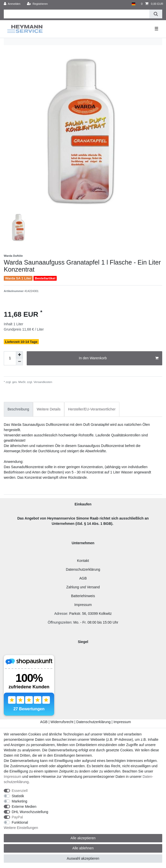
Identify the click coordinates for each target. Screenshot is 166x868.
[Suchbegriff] (77, 14)
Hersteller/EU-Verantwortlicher (92, 409)
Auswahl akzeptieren (83, 858)
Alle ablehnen (83, 848)
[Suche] (156, 14)
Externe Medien (24, 807)
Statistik (18, 796)
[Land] (133, 4)
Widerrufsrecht (62, 722)
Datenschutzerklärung (83, 569)
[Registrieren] (37, 4)
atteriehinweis (84, 596)
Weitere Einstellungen (21, 828)
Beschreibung (18, 409)
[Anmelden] (12, 4)
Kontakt (83, 561)
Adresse (61, 614)
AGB (83, 578)
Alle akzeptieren (83, 838)
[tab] (18, 409)
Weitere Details (49, 409)
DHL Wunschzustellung (30, 812)
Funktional (20, 822)
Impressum (83, 605)
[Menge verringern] (19, 362)
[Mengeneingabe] (10, 358)
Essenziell (20, 791)
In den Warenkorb (119, 358)
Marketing (20, 801)
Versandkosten (42, 382)
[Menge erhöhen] (19, 355)
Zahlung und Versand (83, 587)
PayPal (17, 817)
